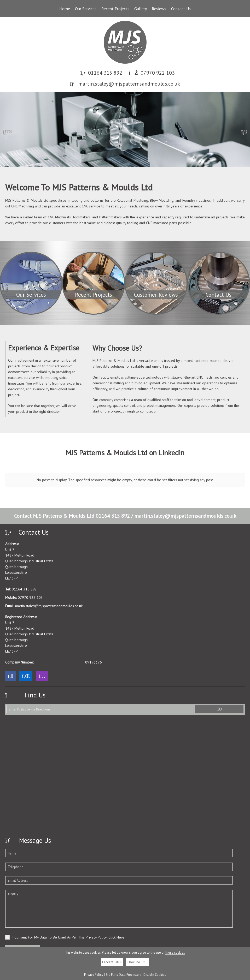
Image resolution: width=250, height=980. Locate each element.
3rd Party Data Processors (123, 975)
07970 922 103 (158, 73)
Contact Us (181, 9)
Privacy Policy (94, 975)
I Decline (138, 962)
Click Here (116, 913)
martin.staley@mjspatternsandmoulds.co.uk (129, 84)
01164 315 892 (105, 73)
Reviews (159, 9)
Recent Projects (115, 9)
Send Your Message (22, 925)
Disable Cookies (155, 975)
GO (219, 685)
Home (65, 9)
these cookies (175, 952)
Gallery (141, 9)
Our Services (86, 9)
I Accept (112, 962)
